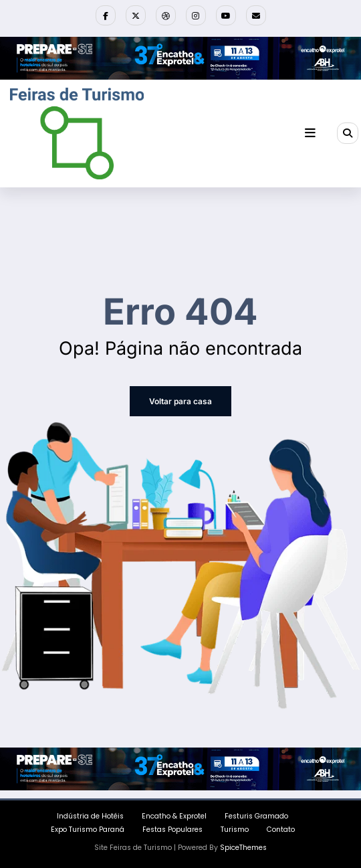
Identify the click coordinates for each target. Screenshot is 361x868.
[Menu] (310, 133)
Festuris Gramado (256, 816)
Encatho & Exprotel (174, 816)
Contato (281, 830)
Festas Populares (172, 830)
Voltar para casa (180, 401)
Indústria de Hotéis (90, 816)
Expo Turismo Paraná (88, 830)
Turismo (235, 830)
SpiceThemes (243, 848)
